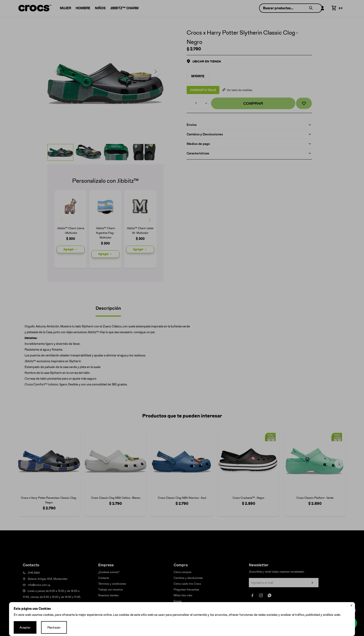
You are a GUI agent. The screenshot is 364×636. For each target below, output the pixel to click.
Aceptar (25, 627)
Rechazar (54, 627)
